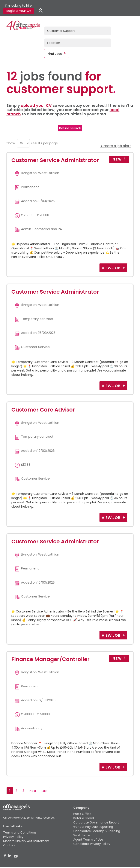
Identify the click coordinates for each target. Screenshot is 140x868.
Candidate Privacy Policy (92, 844)
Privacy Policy (13, 837)
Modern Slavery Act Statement (26, 841)
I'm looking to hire (19, 6)
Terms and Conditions (20, 832)
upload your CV (36, 105)
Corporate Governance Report (96, 822)
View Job (111, 268)
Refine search (70, 128)
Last (45, 791)
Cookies (9, 845)
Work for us (82, 835)
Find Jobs (55, 54)
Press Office (82, 814)
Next (33, 791)
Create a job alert (116, 146)
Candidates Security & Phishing (97, 831)
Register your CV (19, 11)
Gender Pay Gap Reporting (93, 827)
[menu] (23, 143)
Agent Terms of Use (88, 840)
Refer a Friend (84, 818)
